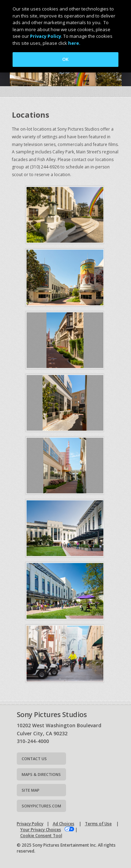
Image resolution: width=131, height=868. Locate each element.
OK (65, 59)
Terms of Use (98, 824)
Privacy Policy (30, 824)
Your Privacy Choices (41, 830)
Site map (31, 790)
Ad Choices (64, 824)
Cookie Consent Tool (41, 836)
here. (74, 43)
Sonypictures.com (41, 806)
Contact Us (34, 759)
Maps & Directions (41, 774)
